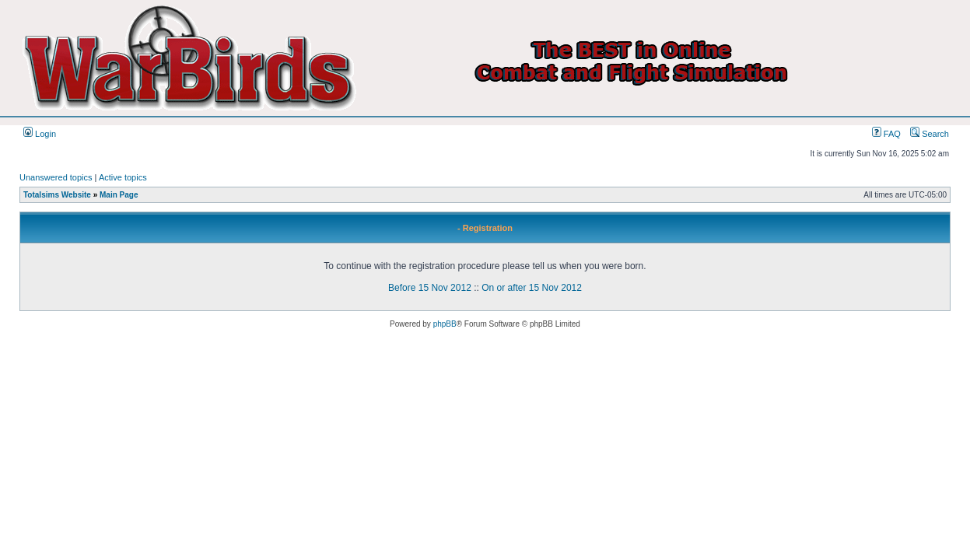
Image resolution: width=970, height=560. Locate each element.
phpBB (445, 324)
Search (930, 134)
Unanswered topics (56, 177)
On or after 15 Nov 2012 (532, 288)
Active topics (123, 177)
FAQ (886, 134)
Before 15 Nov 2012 (430, 288)
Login (40, 134)
